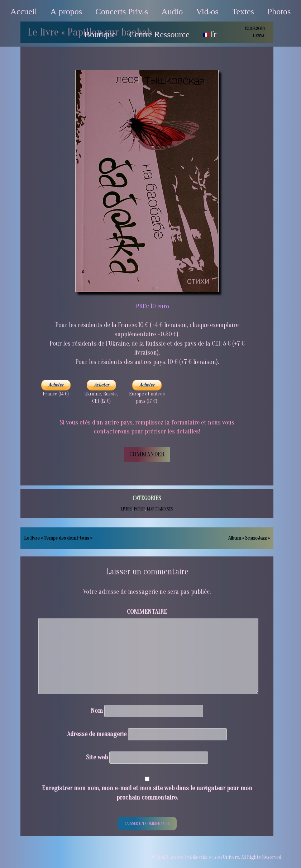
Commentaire (147, 612)
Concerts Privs (122, 11)
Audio (172, 11)
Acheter (56, 385)
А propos (66, 11)
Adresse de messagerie (97, 734)
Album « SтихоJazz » (249, 538)
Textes (243, 11)
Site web (97, 757)
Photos (279, 11)
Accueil (24, 11)
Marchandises (160, 509)
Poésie (140, 509)
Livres (127, 509)
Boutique (100, 34)
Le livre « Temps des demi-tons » (58, 538)
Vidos (207, 11)
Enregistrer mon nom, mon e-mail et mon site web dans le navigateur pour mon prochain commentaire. (147, 793)
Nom (97, 711)
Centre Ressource (159, 34)
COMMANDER (147, 454)
